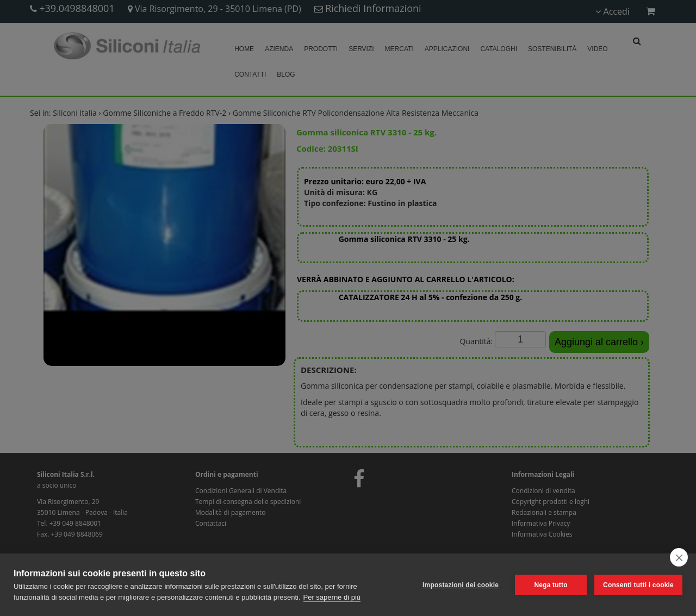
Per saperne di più (332, 597)
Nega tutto (551, 585)
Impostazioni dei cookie (461, 585)
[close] (679, 557)
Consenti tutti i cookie (638, 585)
